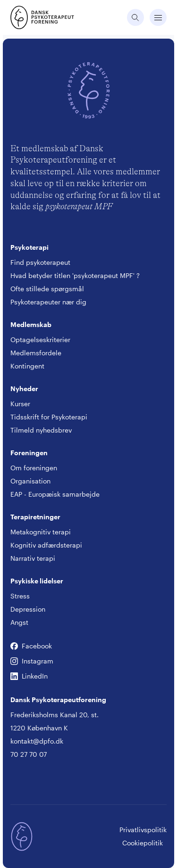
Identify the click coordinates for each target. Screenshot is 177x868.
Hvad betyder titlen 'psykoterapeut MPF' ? (75, 275)
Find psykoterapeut (40, 262)
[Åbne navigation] (158, 17)
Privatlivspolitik (143, 830)
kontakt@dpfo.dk (37, 741)
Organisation (30, 481)
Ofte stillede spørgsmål (47, 289)
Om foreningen (34, 468)
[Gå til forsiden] (22, 17)
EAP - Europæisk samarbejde (55, 494)
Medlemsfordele (36, 353)
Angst (19, 622)
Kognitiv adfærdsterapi (46, 545)
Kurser (20, 404)
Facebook (14, 646)
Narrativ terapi (33, 558)
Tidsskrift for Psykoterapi (49, 417)
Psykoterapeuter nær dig (48, 302)
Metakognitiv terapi (41, 532)
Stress (20, 596)
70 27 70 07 (29, 754)
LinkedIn (14, 676)
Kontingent (27, 366)
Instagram (14, 661)
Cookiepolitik (143, 843)
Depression (28, 609)
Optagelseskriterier (40, 340)
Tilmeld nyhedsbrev (41, 430)
